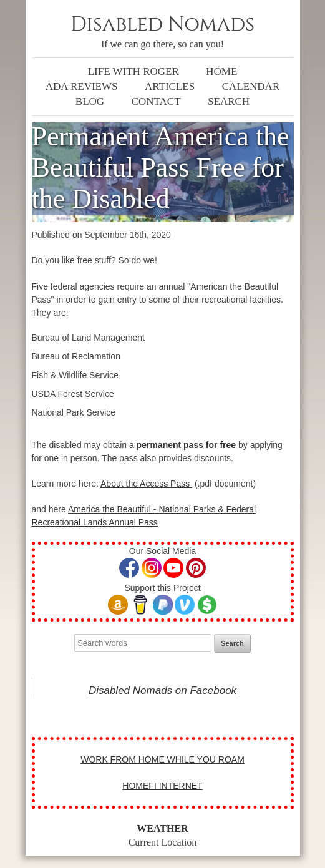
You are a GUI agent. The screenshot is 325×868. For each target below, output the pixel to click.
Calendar (251, 86)
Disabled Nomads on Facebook (162, 690)
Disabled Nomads (162, 25)
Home (221, 71)
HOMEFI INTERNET (162, 786)
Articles (170, 86)
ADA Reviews (82, 86)
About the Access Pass (146, 484)
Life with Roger (133, 71)
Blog (90, 101)
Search (229, 101)
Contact (156, 101)
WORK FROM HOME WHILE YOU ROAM (162, 759)
